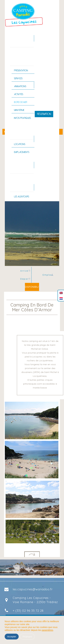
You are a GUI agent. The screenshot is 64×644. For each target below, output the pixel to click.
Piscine (15, 165)
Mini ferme (19, 110)
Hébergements (19, 131)
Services (18, 78)
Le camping (17, 57)
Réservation (44, 114)
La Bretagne (18, 183)
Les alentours (22, 197)
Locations (20, 144)
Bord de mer (21, 102)
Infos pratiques (22, 118)
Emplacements (22, 152)
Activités (19, 94)
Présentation (21, 70)
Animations (20, 86)
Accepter (12, 637)
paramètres (47, 630)
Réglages (27, 637)
